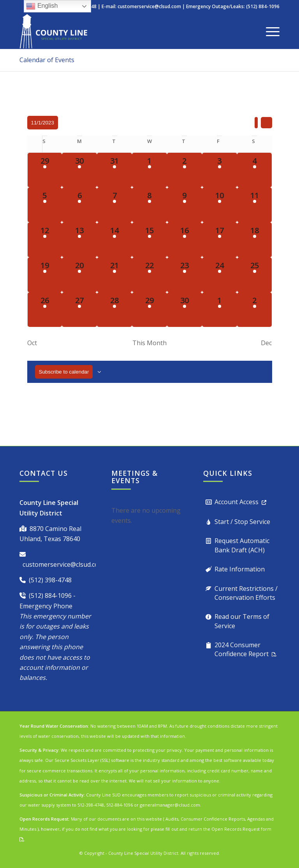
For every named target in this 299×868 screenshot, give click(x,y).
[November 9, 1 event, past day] (185, 205)
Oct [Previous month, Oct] (32, 343)
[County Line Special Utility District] (53, 31)
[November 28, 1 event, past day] (114, 310)
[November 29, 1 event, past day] (149, 310)
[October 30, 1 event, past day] (79, 170)
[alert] (149, 516)
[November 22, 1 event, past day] (149, 275)
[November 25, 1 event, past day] (255, 275)
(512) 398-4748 (50, 580)
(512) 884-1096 (50, 596)
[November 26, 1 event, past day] (45, 310)
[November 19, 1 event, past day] (45, 275)
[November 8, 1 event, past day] (149, 205)
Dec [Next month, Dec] (266, 343)
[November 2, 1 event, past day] (185, 170)
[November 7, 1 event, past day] (114, 205)
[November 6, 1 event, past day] (79, 205)
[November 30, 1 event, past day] (185, 310)
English (42, 6)
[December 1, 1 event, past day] (220, 310)
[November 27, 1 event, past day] (79, 310)
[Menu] (269, 31)
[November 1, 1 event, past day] (149, 170)
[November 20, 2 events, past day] (79, 275)
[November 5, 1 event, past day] (45, 205)
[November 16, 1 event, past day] (185, 240)
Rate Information (240, 569)
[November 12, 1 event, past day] (45, 240)
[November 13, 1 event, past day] (79, 240)
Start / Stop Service (242, 522)
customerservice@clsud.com (149, 6)
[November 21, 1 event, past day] (114, 275)
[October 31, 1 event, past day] (114, 170)
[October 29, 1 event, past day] (45, 170)
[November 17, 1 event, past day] (220, 240)
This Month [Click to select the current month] (149, 343)
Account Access (237, 502)
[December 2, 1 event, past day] (255, 310)
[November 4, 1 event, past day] (255, 170)
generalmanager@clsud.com (170, 805)
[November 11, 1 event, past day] (255, 205)
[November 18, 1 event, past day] (255, 240)
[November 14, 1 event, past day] (114, 240)
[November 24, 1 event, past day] (220, 275)
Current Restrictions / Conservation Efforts (246, 593)
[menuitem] (269, 31)
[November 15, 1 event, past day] (149, 240)
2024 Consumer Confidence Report (242, 649)
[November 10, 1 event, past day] (220, 205)
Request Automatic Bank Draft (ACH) (242, 545)
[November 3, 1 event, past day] (220, 170)
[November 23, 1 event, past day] (185, 275)
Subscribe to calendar (64, 372)
